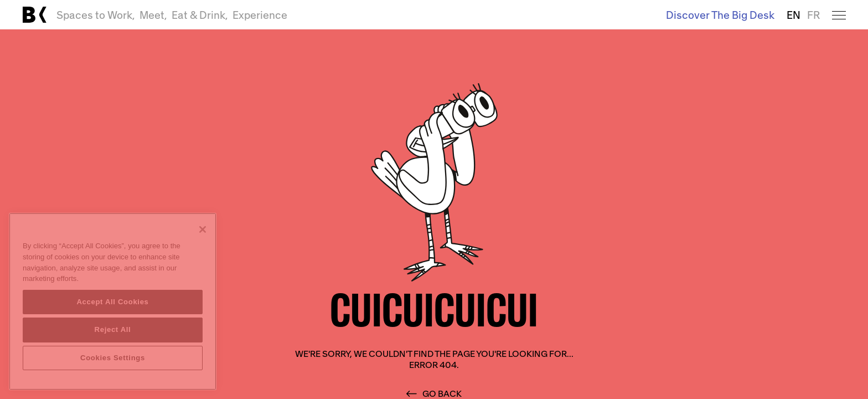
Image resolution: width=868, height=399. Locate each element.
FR (813, 15)
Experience (260, 15)
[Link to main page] (34, 15)
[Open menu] (839, 15)
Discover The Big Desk (720, 15)
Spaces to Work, (96, 15)
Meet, (153, 15)
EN (794, 15)
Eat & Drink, (200, 15)
